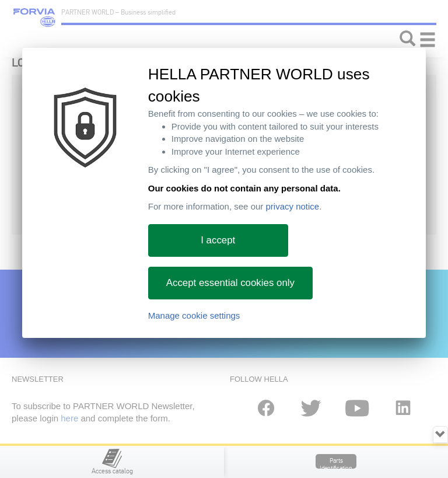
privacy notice (292, 206)
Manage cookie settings (194, 315)
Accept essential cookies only (230, 283)
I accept (218, 240)
